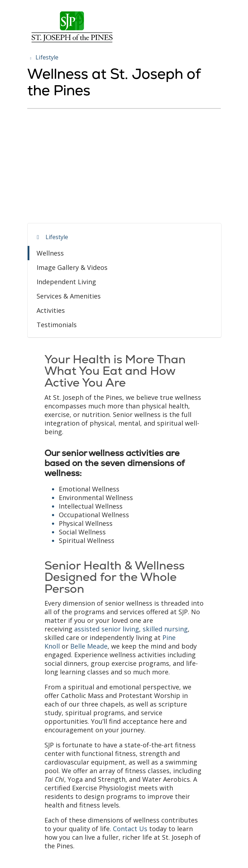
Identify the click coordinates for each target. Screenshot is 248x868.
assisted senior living (107, 629)
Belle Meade (89, 646)
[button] (219, 13)
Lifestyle (57, 237)
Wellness (50, 253)
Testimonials (57, 325)
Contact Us (130, 829)
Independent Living (66, 282)
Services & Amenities (69, 296)
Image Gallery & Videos (72, 267)
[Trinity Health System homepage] (72, 42)
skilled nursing (165, 629)
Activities (51, 310)
